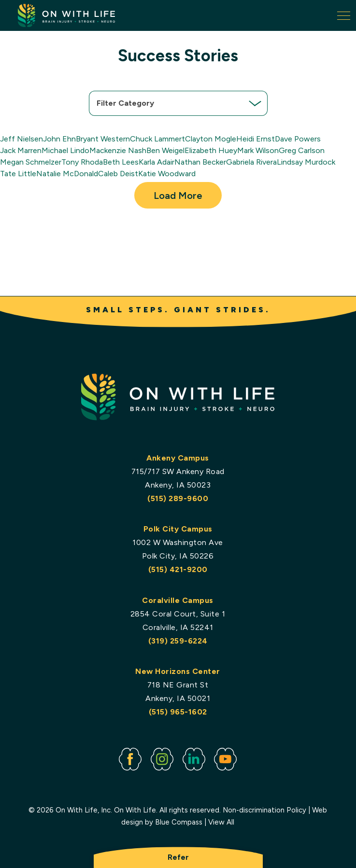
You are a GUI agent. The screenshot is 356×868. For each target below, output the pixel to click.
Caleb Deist (118, 174)
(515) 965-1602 (178, 712)
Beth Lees (121, 162)
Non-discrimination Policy (265, 810)
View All (222, 822)
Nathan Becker (200, 162)
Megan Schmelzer (31, 162)
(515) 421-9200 (178, 569)
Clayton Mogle (211, 139)
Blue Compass (179, 822)
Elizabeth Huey (211, 150)
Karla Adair (157, 162)
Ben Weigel (165, 150)
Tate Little (18, 174)
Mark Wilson (258, 150)
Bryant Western (103, 139)
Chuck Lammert (157, 139)
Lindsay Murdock (306, 162)
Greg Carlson (302, 150)
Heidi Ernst (256, 139)
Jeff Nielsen (21, 139)
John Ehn (59, 139)
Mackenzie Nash (118, 150)
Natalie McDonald (67, 174)
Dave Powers (298, 139)
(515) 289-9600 (178, 498)
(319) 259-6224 (178, 640)
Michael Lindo (65, 150)
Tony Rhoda (82, 162)
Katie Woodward (167, 174)
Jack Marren (21, 150)
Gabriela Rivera (251, 162)
